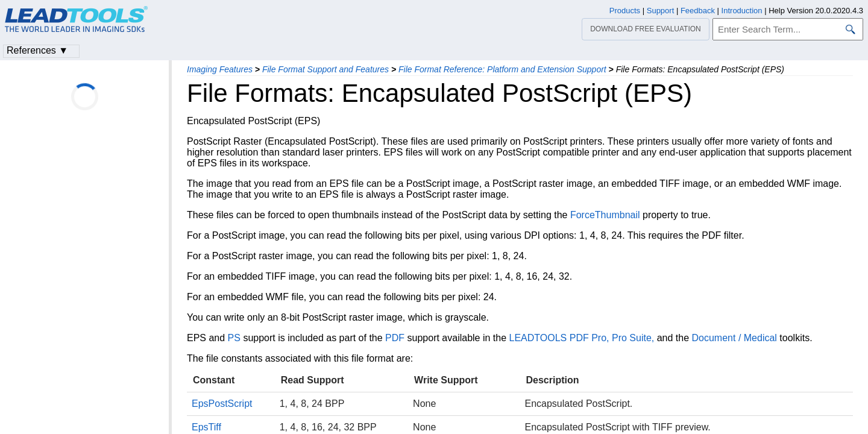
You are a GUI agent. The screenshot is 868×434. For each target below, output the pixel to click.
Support (661, 11)
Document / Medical (734, 338)
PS (234, 338)
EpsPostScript (222, 404)
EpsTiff (206, 427)
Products (625, 11)
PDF (395, 338)
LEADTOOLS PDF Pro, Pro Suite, (582, 338)
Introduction (742, 11)
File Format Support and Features (325, 69)
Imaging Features (220, 69)
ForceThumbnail (605, 215)
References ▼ (37, 50)
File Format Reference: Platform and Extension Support (502, 69)
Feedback (698, 11)
